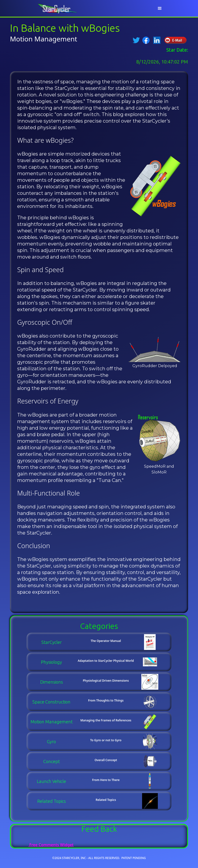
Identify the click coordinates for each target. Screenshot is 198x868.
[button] (160, 8)
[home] (59, 8)
